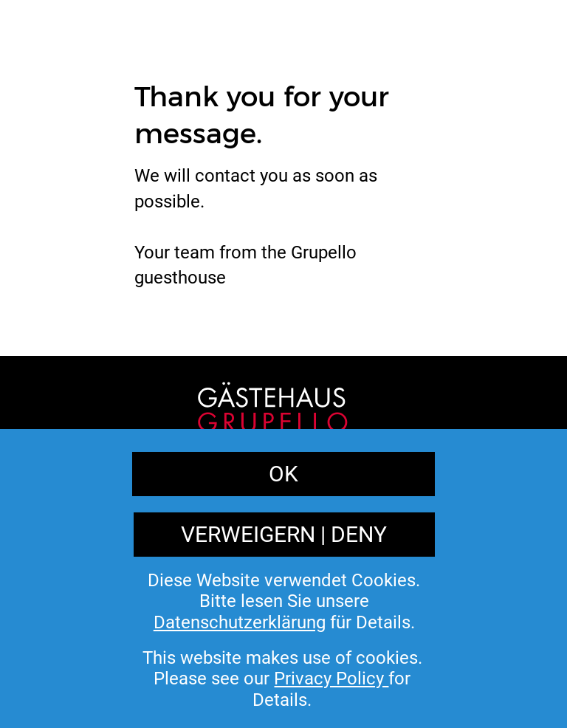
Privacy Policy (319, 641)
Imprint (222, 641)
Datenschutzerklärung (240, 622)
